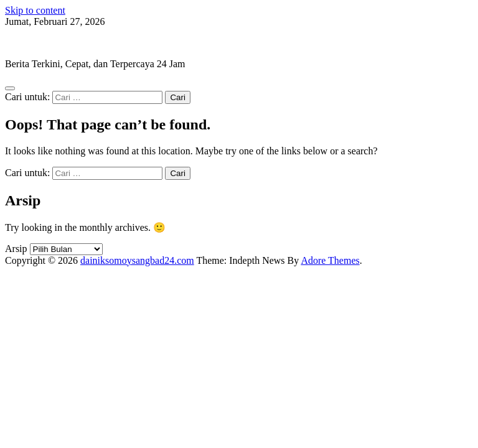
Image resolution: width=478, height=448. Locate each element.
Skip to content (35, 10)
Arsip (16, 249)
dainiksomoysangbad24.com (62, 43)
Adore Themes (330, 260)
